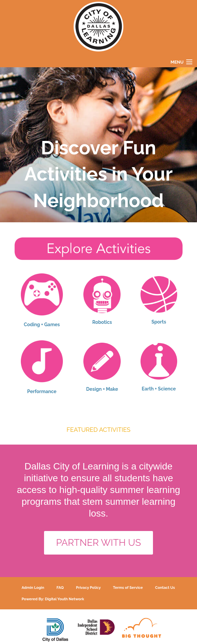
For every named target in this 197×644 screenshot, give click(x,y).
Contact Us (165, 588)
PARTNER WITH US (99, 543)
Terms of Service (128, 588)
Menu (177, 62)
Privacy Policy (88, 588)
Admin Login (33, 588)
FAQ (60, 588)
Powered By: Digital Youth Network (53, 599)
